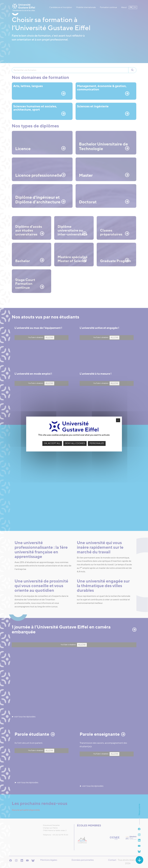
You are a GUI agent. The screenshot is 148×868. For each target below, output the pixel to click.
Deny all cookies (75, 443)
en (130, 9)
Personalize (97, 443)
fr (130, 6)
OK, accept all (52, 443)
